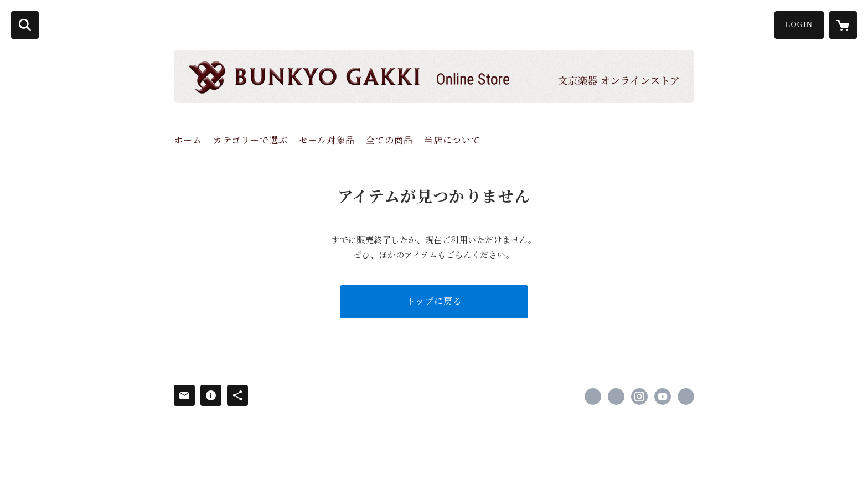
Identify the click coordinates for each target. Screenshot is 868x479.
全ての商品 (389, 140)
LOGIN (799, 25)
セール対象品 (327, 140)
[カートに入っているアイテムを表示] (843, 25)
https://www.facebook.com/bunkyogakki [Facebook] (593, 396)
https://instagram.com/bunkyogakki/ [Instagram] (639, 396)
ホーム (188, 140)
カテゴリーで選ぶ (250, 140)
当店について (452, 140)
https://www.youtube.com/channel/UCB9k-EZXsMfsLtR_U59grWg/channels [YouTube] (663, 396)
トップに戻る (434, 302)
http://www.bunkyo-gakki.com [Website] (686, 396)
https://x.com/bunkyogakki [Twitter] (616, 396)
